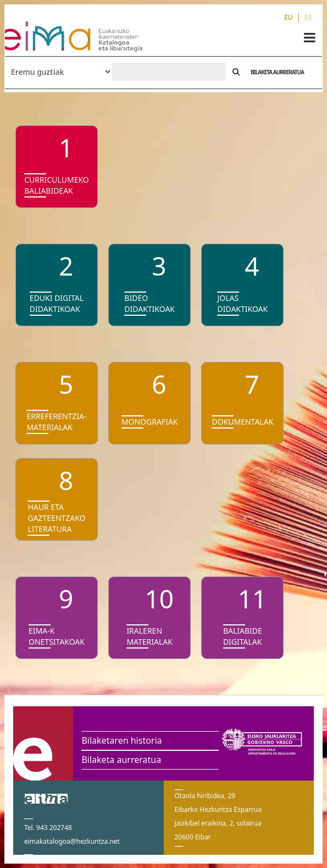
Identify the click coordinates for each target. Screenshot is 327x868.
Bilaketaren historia (121, 740)
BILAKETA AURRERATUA (277, 72)
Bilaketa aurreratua (121, 760)
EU (289, 17)
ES (308, 17)
